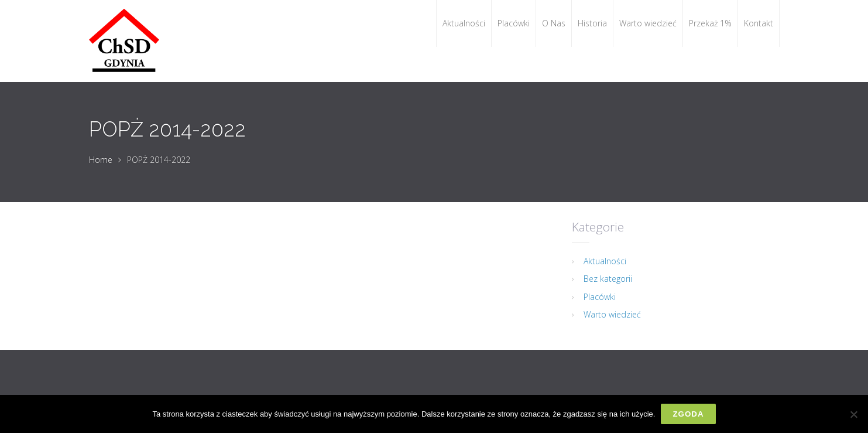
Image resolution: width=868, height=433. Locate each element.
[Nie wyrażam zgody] (853, 414)
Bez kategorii (608, 279)
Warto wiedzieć (612, 314)
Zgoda (688, 414)
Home (101, 160)
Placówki (600, 297)
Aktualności (605, 261)
